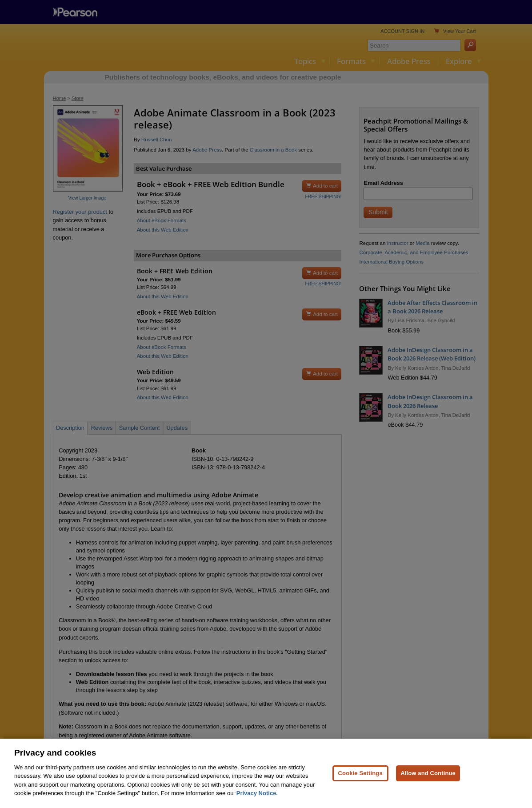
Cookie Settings (360, 791)
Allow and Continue (428, 791)
